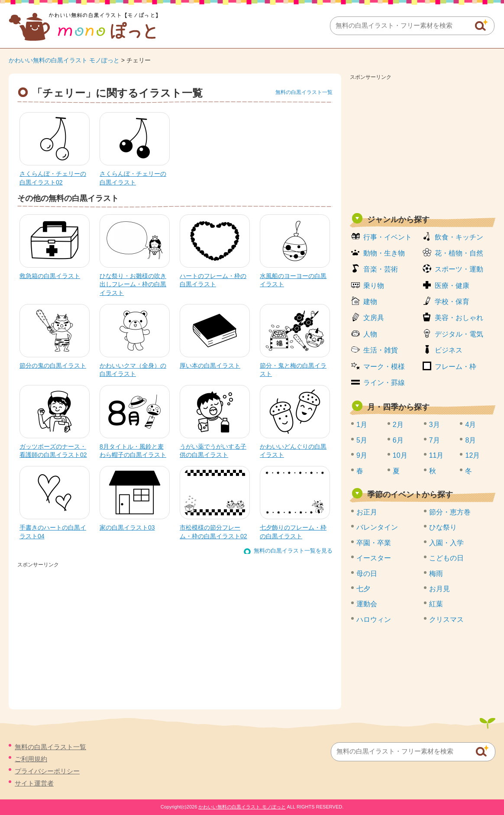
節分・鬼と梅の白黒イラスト (293, 370)
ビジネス (449, 350)
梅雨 (436, 574)
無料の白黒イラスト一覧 (304, 92)
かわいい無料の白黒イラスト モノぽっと (64, 60)
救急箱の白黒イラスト (50, 276)
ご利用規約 (31, 759)
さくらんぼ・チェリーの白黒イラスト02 (53, 178)
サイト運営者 (34, 783)
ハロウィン (374, 619)
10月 (400, 455)
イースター (374, 558)
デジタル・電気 (459, 334)
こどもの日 (446, 558)
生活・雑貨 (381, 350)
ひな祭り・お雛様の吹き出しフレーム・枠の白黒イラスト (133, 284)
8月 (470, 440)
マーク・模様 (384, 367)
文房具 (374, 318)
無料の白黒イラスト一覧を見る (293, 551)
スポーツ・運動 (459, 269)
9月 (362, 455)
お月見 (439, 589)
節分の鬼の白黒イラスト (53, 365)
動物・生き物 (384, 253)
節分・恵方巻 (450, 512)
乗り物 (374, 286)
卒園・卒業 (374, 543)
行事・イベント (388, 237)
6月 (398, 440)
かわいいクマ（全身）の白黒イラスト (133, 370)
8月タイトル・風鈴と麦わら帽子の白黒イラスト (133, 451)
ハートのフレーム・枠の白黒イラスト (213, 280)
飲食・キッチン (459, 237)
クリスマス (446, 619)
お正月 (367, 512)
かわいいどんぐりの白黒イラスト (293, 451)
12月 (472, 455)
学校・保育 (452, 302)
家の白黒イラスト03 (127, 527)
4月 (470, 425)
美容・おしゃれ (459, 318)
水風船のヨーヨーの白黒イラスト (293, 280)
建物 (370, 302)
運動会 (367, 604)
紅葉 (436, 604)
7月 (435, 440)
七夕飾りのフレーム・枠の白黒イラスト (293, 532)
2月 (398, 425)
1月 (362, 425)
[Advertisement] (423, 144)
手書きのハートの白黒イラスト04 (53, 532)
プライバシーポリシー (47, 771)
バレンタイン (377, 527)
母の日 (367, 574)
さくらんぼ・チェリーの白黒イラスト (133, 178)
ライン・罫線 (384, 383)
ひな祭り (443, 527)
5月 (362, 440)
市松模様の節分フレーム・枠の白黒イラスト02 (213, 532)
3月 (435, 425)
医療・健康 (452, 286)
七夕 (363, 589)
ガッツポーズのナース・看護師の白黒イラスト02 (53, 451)
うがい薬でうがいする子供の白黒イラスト (213, 451)
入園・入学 (446, 543)
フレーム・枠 (456, 367)
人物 (370, 334)
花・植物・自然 (459, 253)
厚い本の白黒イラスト (210, 365)
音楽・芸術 (381, 269)
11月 (436, 455)
